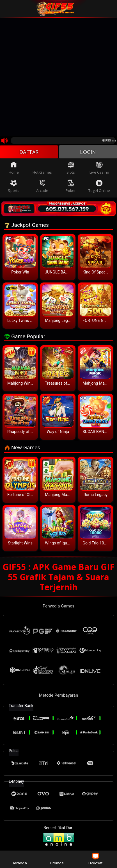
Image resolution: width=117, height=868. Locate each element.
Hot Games (42, 168)
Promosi (57, 859)
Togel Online (99, 186)
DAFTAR (29, 152)
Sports (14, 186)
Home (14, 168)
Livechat (96, 859)
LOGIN (88, 152)
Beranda (19, 859)
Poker (71, 186)
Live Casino (99, 168)
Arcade (42, 186)
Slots (71, 168)
